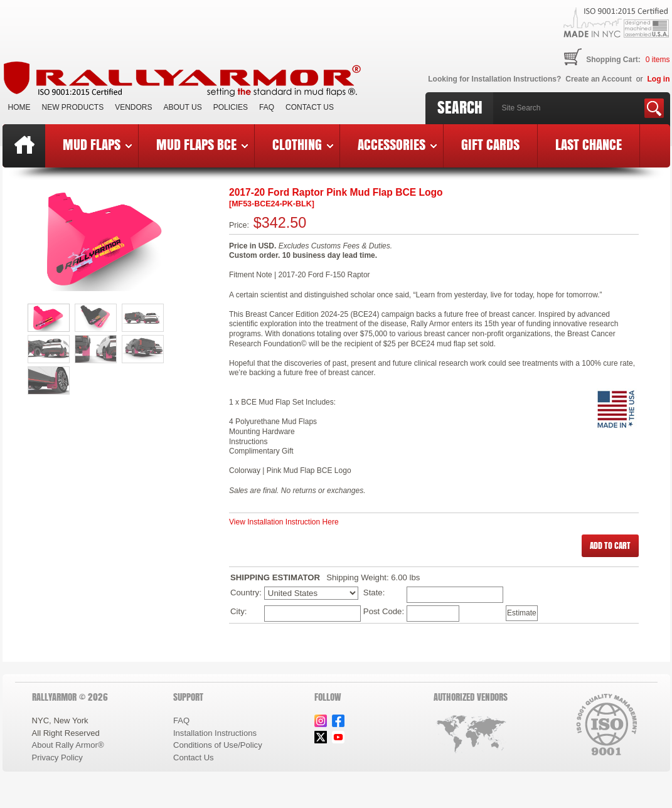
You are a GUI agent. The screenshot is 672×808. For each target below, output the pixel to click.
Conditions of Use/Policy (218, 745)
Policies (231, 107)
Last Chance (589, 144)
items (658, 60)
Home (19, 107)
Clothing (303, 144)
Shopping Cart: (613, 60)
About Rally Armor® (68, 745)
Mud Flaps (97, 144)
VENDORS (133, 107)
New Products (73, 107)
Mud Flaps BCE (202, 144)
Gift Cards (490, 144)
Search (460, 107)
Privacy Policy (57, 757)
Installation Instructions (215, 733)
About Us (183, 107)
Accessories (397, 144)
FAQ (267, 107)
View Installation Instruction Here (284, 522)
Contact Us (310, 107)
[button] (610, 546)
